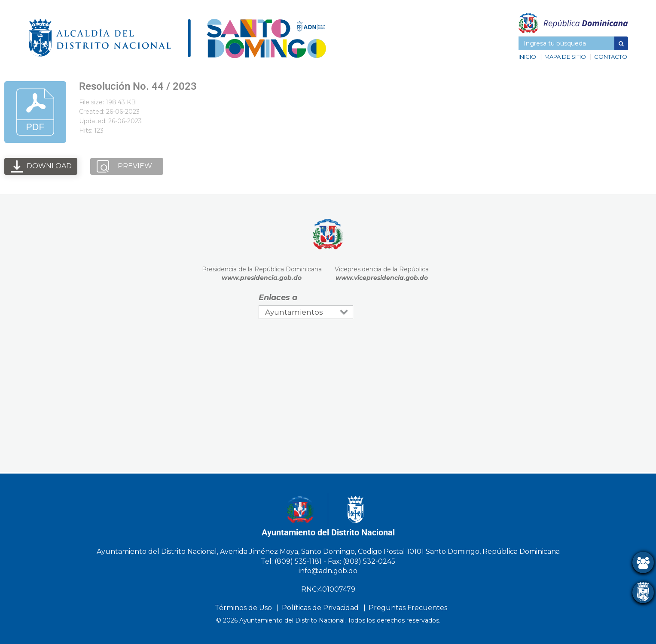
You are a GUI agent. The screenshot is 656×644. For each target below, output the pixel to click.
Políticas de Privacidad (320, 608)
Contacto (611, 57)
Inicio (527, 57)
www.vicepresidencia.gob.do (382, 278)
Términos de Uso (243, 608)
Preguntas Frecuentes (408, 608)
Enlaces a (278, 298)
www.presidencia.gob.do (262, 278)
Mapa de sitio (565, 57)
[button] (621, 43)
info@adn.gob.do (328, 571)
